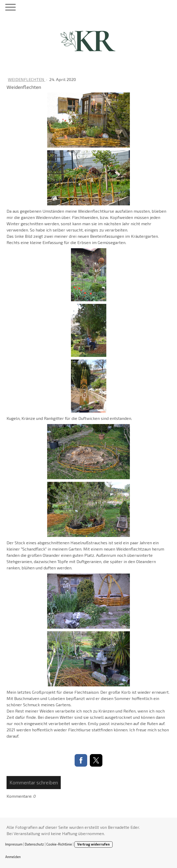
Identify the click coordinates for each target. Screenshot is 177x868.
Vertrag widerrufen (93, 844)
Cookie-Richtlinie (59, 844)
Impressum (14, 844)
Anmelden (13, 857)
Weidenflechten (27, 79)
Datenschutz (34, 844)
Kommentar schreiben (34, 782)
